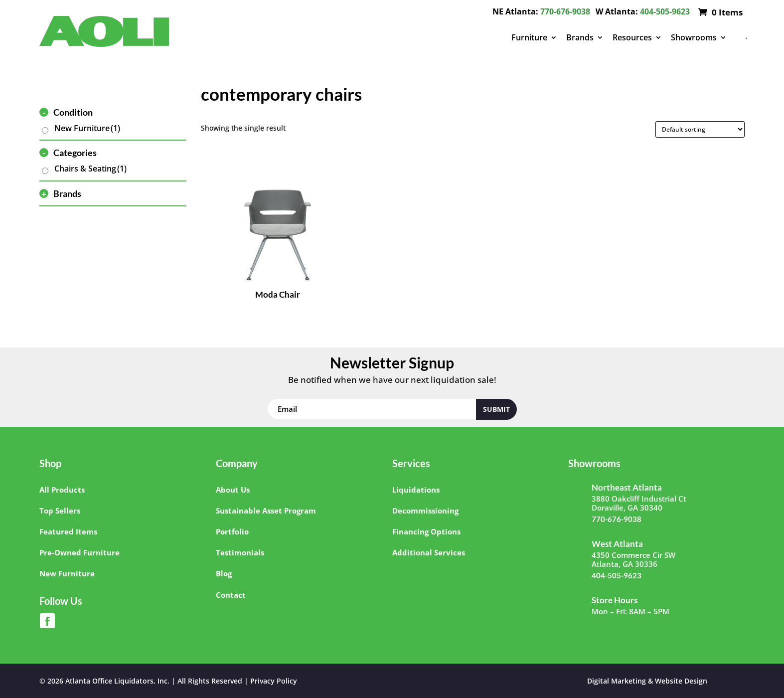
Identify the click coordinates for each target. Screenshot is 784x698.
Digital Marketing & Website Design (647, 681)
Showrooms (694, 37)
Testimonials (240, 552)
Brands (580, 37)
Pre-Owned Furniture (79, 552)
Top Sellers (60, 511)
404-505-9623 (665, 11)
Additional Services (429, 552)
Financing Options (426, 531)
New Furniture (87, 128)
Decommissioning (425, 511)
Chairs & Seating (90, 169)
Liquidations (416, 490)
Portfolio (232, 531)
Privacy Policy (274, 681)
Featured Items (68, 531)
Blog (224, 573)
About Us (233, 490)
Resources (632, 37)
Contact (231, 595)
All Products (62, 490)
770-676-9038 (565, 11)
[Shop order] (700, 129)
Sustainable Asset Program (266, 511)
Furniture (529, 37)
